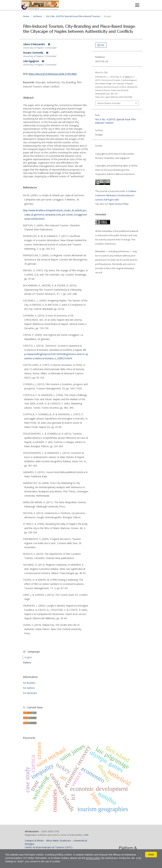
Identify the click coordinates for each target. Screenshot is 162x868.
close (151, 854)
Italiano (27, 662)
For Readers (29, 683)
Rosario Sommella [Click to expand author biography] (36, 53)
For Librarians (30, 693)
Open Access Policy (119, 204)
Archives (38, 16)
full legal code (111, 200)
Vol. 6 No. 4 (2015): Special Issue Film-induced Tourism (73, 16)
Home (26, 16)
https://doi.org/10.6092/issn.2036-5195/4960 (53, 74)
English (28, 657)
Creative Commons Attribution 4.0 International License (116, 195)
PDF (102, 45)
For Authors (29, 688)
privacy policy (93, 858)
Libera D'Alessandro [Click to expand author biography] (37, 44)
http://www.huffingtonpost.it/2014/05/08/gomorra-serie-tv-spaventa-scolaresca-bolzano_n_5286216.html (56, 354)
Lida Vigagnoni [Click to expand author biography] (34, 61)
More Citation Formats (109, 103)
